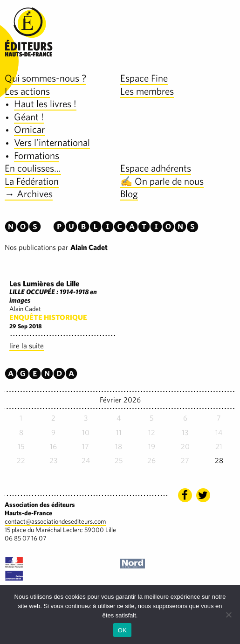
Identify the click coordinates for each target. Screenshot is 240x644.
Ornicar (29, 129)
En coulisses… (33, 168)
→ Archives (29, 194)
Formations (37, 156)
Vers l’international (52, 142)
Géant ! (29, 117)
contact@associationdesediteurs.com (55, 521)
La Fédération (32, 181)
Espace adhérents (156, 168)
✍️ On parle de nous (162, 181)
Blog (129, 194)
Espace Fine (144, 78)
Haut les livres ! (45, 104)
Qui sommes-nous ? (45, 78)
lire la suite (27, 346)
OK (122, 630)
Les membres (147, 91)
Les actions (27, 91)
